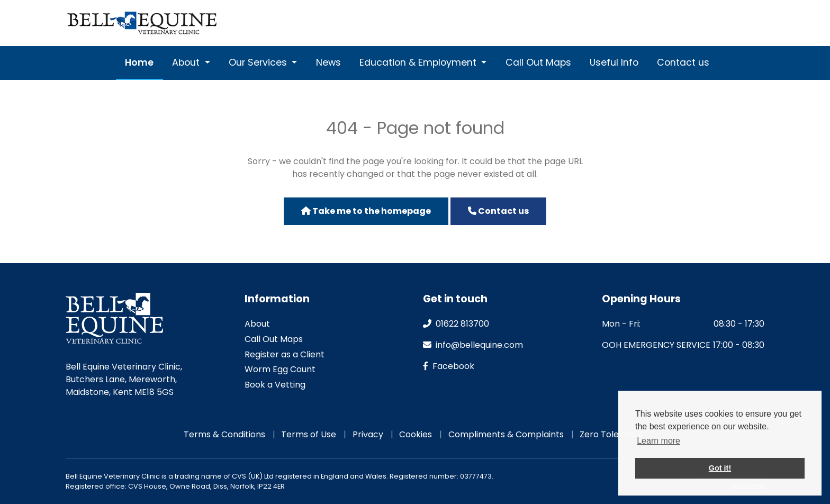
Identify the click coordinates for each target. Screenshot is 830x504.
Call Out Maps (538, 62)
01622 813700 (456, 324)
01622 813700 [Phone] (584, 23)
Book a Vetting (275, 385)
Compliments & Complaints (506, 434)
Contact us (683, 62)
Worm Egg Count (280, 369)
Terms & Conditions (224, 434)
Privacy (368, 434)
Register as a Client (285, 354)
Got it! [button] (720, 468)
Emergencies (741, 23)
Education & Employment (419, 62)
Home (139, 62)
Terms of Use (309, 434)
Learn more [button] (658, 441)
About (187, 62)
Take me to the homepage (366, 211)
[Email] (643, 23)
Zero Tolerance (612, 434)
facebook (449, 366)
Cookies (416, 434)
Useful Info (614, 62)
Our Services (259, 62)
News (328, 62)
